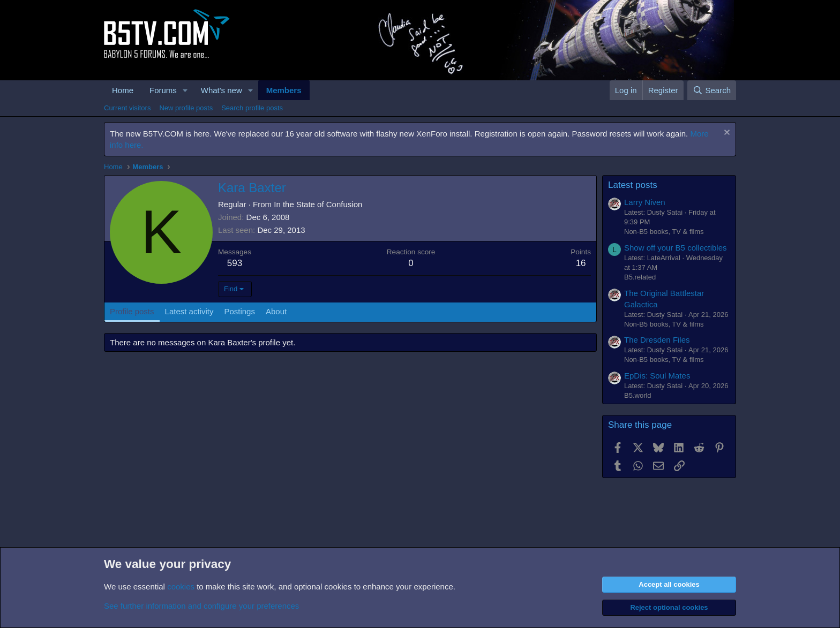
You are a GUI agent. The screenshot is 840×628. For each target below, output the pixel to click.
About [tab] (276, 311)
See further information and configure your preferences (201, 606)
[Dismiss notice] (726, 134)
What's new (222, 90)
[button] (185, 90)
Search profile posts (252, 108)
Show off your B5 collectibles (676, 248)
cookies (181, 587)
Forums (163, 90)
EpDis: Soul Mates (657, 376)
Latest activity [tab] (189, 311)
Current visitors (127, 108)
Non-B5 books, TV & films (664, 232)
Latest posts (633, 185)
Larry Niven (645, 202)
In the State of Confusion (318, 204)
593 (235, 263)
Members (284, 90)
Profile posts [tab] (132, 311)
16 (581, 263)
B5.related (640, 277)
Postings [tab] (239, 311)
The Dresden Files (657, 340)
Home (123, 90)
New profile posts (186, 108)
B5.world (638, 395)
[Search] (712, 90)
